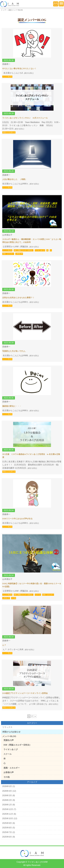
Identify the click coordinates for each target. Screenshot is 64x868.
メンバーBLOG (7, 77)
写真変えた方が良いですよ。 (15, 351)
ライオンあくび (40, 250)
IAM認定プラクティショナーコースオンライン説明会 (25, 693)
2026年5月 (7, 786)
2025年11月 (8, 814)
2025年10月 (8, 818)
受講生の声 (9, 740)
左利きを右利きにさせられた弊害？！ (18, 298)
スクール (38, 595)
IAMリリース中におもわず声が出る (17, 519)
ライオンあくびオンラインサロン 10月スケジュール (25, 118)
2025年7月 (7, 832)
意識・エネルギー (8, 254)
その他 (14, 598)
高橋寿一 (6, 64)
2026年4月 (7, 791)
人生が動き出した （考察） (15, 179)
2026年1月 (7, 805)
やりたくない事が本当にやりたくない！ (19, 69)
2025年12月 (8, 809)
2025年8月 (7, 828)
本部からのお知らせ (9, 132)
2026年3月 (7, 795)
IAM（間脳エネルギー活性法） (24, 250)
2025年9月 (7, 823)
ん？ (4, 645)
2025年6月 (7, 837)
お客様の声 (19, 254)
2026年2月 (7, 800)
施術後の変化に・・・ (12, 406)
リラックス (7, 727)
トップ (3, 10)
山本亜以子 (7, 235)
